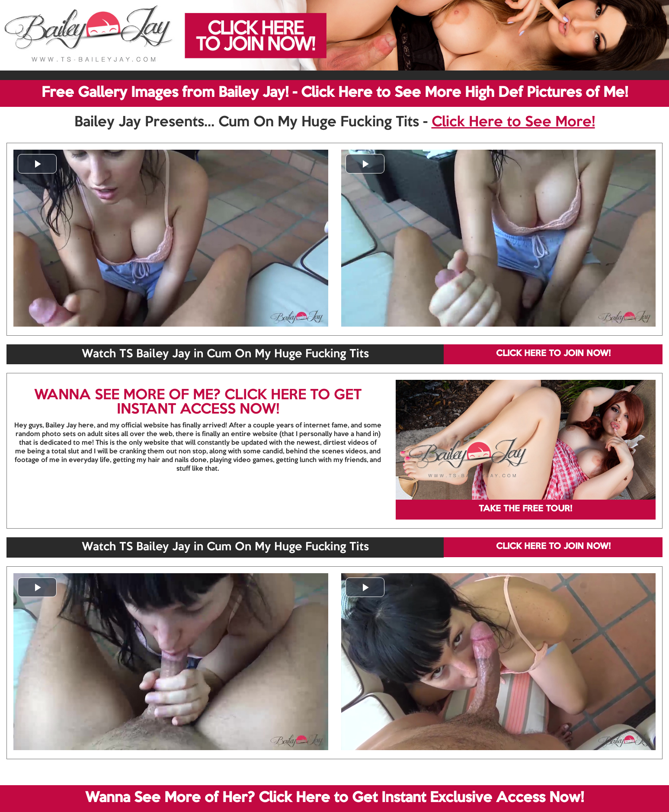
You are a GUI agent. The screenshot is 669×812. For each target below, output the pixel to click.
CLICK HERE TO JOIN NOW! (553, 354)
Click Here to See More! (513, 122)
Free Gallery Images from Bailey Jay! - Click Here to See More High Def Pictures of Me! (335, 93)
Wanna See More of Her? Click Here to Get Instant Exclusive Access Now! (334, 798)
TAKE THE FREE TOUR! (525, 509)
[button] (37, 164)
